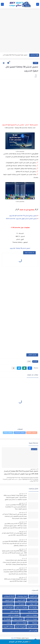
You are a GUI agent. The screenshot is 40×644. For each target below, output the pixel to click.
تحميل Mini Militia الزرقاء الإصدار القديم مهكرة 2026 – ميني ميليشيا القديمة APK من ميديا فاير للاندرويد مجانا (14, 553)
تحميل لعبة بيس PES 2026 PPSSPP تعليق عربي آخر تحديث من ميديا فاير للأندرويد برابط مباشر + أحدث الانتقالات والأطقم (14, 544)
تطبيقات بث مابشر (32, 615)
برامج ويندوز (10, 604)
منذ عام (24, 558)
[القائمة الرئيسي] (38, 4)
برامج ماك (21, 604)
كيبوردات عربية (20, 627)
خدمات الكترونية (32, 627)
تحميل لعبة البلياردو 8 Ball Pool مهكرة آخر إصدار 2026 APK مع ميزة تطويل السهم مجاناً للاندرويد (21, 473)
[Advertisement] (20, 31)
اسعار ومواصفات (22, 596)
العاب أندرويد (33, 600)
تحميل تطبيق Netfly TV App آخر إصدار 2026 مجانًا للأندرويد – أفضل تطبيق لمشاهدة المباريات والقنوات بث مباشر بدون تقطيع (15, 498)
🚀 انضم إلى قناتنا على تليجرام (20, 642)
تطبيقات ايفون (14, 611)
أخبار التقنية (34, 596)
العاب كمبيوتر (9, 600)
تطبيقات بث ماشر (13, 615)
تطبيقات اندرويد (32, 611)
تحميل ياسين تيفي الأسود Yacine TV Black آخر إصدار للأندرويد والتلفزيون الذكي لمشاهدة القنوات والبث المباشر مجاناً (15, 517)
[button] (30, 368)
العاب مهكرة (33, 604)
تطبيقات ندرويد (18, 619)
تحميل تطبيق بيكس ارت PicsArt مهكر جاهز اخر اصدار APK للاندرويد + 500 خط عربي (14, 534)
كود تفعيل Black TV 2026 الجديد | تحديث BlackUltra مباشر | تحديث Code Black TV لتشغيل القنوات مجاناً (16, 507)
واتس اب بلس (33, 630)
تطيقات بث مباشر (21, 623)
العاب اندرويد (21, 600)
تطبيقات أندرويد (8, 608)
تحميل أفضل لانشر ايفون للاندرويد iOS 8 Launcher (22, 219)
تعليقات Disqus (8, 433)
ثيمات (36, 63)
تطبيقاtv (35, 623)
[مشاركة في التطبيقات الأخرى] (14, 368)
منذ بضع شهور (34, 469)
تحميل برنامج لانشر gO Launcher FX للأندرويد (23, 216)
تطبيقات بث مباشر (32, 619)
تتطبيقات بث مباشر (22, 608)
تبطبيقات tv (34, 608)
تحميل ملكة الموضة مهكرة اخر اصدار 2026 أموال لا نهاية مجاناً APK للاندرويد (15, 580)
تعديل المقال (32, 355)
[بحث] (2, 4)
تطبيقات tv (7, 619)
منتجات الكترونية (8, 627)
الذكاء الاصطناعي (9, 596)
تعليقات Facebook (20, 433)
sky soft (13, 638)
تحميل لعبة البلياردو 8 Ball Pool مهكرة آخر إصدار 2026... (15, 55)
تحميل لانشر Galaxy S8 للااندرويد (20, 248)
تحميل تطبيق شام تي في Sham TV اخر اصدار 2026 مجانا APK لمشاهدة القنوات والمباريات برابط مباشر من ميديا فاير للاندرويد (15, 572)
